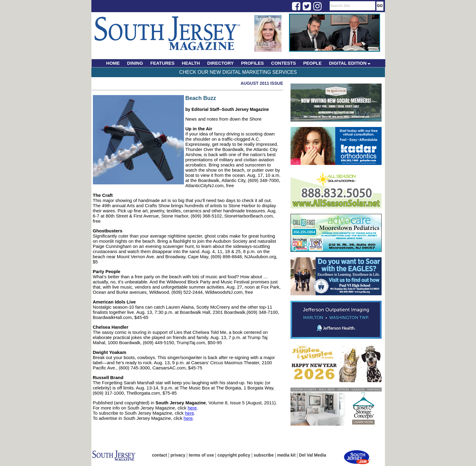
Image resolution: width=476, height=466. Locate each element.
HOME (113, 63)
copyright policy (234, 455)
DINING (135, 63)
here (192, 408)
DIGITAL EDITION (350, 63)
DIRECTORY (221, 63)
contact (160, 455)
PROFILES (252, 63)
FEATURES (162, 63)
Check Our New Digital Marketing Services (238, 72)
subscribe (264, 455)
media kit (286, 455)
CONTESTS (284, 63)
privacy (178, 455)
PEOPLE (313, 63)
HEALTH (191, 63)
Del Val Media (313, 455)
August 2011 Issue (262, 83)
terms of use (201, 455)
